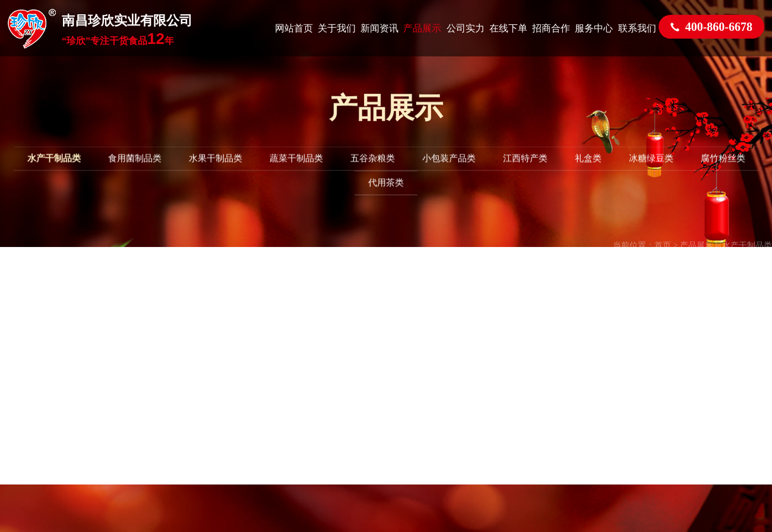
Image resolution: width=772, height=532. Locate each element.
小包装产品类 (449, 169)
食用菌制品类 (135, 169)
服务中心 (594, 28)
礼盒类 (588, 169)
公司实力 (466, 28)
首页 (663, 258)
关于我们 (337, 28)
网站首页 (294, 28)
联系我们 (637, 28)
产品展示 (422, 28)
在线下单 (508, 28)
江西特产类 (525, 169)
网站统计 (467, 347)
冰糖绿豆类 (651, 169)
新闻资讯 (379, 28)
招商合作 (551, 28)
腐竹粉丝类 (723, 169)
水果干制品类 (216, 169)
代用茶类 (386, 194)
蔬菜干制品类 (296, 169)
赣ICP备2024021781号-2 (564, 328)
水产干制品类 (54, 169)
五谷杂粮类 (373, 169)
